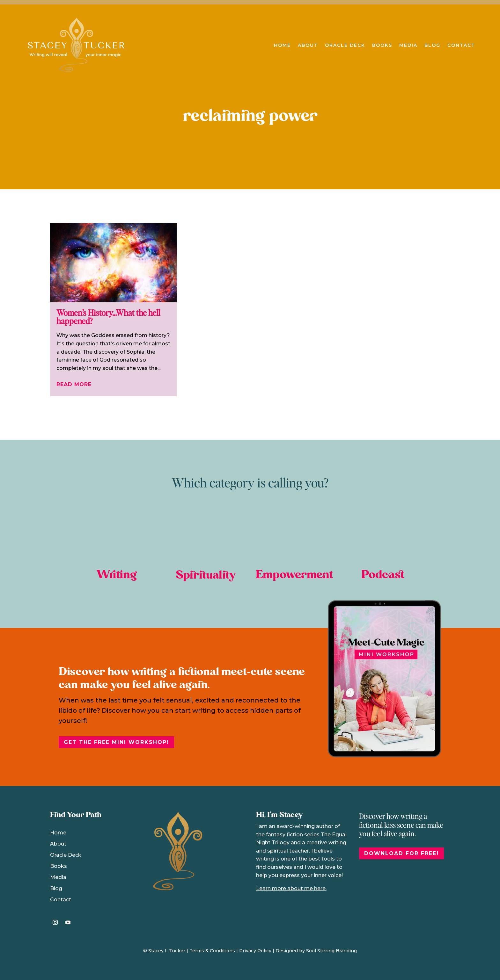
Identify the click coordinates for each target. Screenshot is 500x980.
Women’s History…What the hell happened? (108, 317)
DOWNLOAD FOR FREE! (401, 853)
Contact (461, 45)
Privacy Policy (255, 951)
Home (282, 45)
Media (408, 45)
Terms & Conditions (212, 951)
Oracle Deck (345, 45)
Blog (432, 45)
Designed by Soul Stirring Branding (316, 951)
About (308, 45)
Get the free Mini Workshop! (116, 742)
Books (382, 45)
